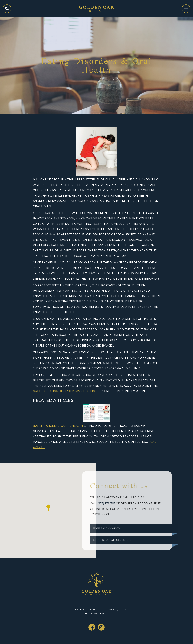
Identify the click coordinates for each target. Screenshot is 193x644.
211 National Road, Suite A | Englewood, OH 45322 (97, 609)
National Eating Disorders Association (64, 391)
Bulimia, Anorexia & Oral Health (58, 426)
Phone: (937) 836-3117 (97, 614)
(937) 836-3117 (103, 504)
